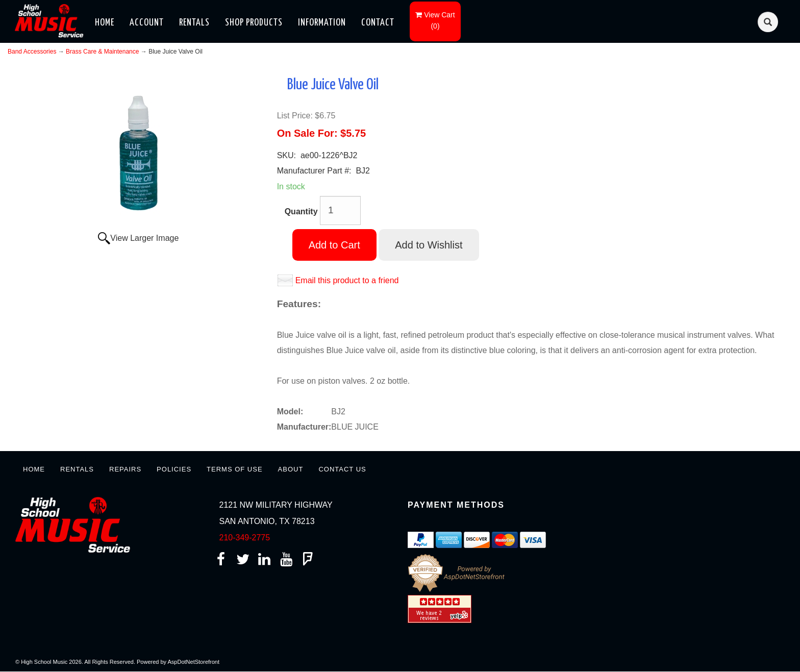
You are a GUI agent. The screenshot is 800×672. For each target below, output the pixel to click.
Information (322, 23)
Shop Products (254, 23)
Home (105, 23)
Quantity (301, 211)
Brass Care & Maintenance (102, 52)
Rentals (194, 23)
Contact (378, 23)
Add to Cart (334, 245)
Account (147, 23)
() (435, 20)
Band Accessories (32, 52)
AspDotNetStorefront (194, 662)
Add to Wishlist (429, 245)
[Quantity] (340, 210)
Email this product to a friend (347, 280)
